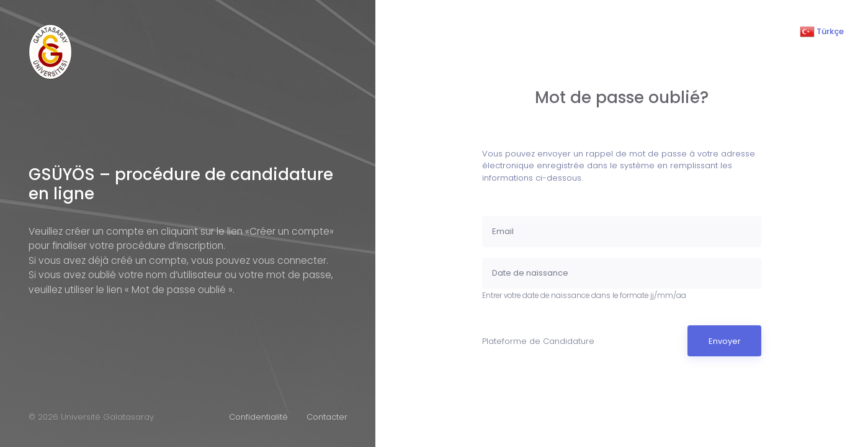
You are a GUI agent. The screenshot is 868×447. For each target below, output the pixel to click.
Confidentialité (258, 417)
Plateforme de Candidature (538, 341)
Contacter (327, 417)
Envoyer (725, 341)
